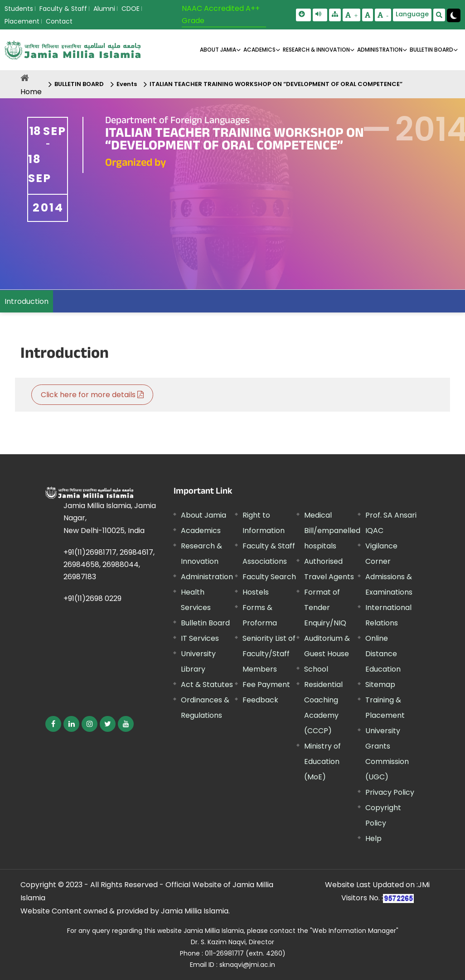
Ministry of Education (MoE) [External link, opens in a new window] (322, 761)
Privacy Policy (390, 792)
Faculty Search (269, 577)
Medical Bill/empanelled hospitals (332, 531)
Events (127, 84)
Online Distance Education (383, 654)
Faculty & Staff (63, 9)
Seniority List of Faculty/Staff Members (269, 654)
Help (373, 838)
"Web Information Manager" (354, 931)
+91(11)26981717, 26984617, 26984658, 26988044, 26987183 (109, 564)
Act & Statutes (207, 685)
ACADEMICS (259, 50)
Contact (59, 21)
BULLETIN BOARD (431, 50)
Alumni (104, 9)
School (316, 669)
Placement (22, 21)
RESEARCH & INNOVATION (316, 50)
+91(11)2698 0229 (92, 598)
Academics (201, 531)
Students (19, 9)
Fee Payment (266, 685)
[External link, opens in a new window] (53, 724)
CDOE (131, 9)
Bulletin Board (205, 623)
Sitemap (380, 685)
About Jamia (218, 50)
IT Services (200, 638)
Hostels (256, 592)
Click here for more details (92, 395)
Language (412, 14)
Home (31, 92)
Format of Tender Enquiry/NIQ (325, 608)
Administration (207, 577)
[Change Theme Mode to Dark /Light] (454, 15)
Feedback (260, 700)
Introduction (27, 301)
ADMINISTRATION (380, 50)
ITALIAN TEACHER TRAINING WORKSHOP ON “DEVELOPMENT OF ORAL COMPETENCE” (276, 84)
